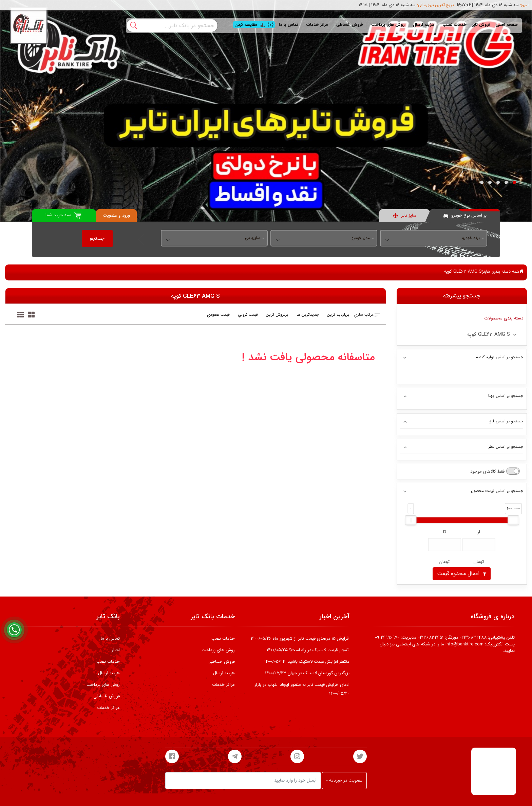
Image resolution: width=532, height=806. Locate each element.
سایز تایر (405, 215)
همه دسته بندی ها (505, 271)
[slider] (411, 520)
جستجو (97, 238)
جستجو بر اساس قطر (506, 447)
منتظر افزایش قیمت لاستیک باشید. (307, 662)
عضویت (110, 215)
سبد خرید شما (64, 215)
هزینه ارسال (424, 25)
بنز (484, 271)
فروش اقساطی (350, 25)
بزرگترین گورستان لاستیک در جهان (307, 673)
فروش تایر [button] (481, 25)
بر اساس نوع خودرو (465, 215)
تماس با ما (289, 25)
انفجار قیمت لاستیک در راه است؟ (308, 650)
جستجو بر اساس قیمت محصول (497, 491)
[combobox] (433, 238)
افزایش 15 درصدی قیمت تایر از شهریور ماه (300, 638)
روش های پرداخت (388, 25)
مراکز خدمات (317, 25)
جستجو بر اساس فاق (506, 421)
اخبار (116, 650)
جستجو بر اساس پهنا (506, 396)
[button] (514, 182)
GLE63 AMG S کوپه (463, 271)
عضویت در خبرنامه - (344, 780)
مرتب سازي (368, 315)
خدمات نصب (454, 25)
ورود (126, 215)
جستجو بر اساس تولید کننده (500, 357)
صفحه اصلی (507, 25)
